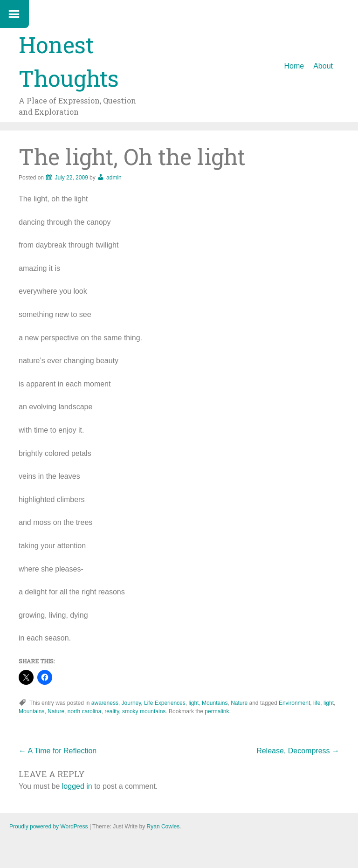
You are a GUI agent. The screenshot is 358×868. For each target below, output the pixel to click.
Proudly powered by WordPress (49, 827)
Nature (239, 703)
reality (112, 711)
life (317, 703)
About (323, 66)
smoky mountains (144, 711)
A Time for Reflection (58, 751)
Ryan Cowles (163, 827)
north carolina (85, 711)
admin (114, 178)
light (193, 703)
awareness (105, 703)
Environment (294, 703)
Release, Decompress (298, 751)
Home (294, 66)
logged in (77, 786)
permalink (217, 711)
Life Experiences (165, 703)
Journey (131, 703)
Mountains (215, 703)
